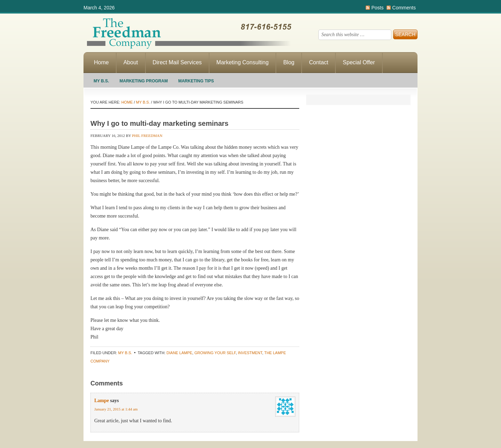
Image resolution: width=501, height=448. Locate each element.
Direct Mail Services (177, 62)
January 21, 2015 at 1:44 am (116, 409)
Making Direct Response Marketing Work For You (188, 33)
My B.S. (101, 81)
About (131, 62)
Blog (289, 62)
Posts (377, 8)
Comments (404, 8)
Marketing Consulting (242, 62)
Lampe (102, 401)
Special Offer (359, 62)
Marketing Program (144, 81)
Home (101, 62)
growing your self (215, 353)
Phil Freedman (147, 136)
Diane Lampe (180, 353)
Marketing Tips (196, 81)
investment (250, 353)
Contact (319, 62)
